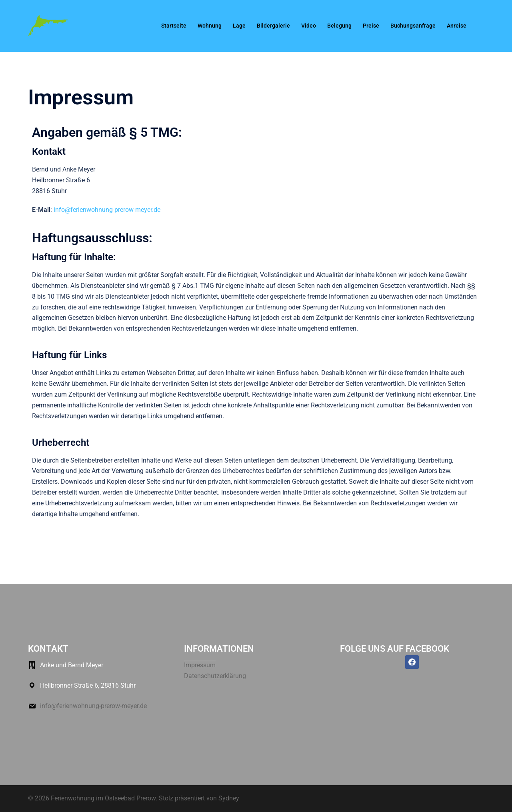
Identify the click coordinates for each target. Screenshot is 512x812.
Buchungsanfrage (413, 26)
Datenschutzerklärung (215, 676)
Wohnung (210, 26)
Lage (239, 26)
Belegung (339, 26)
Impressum (200, 665)
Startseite (174, 26)
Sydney (229, 798)
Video (309, 26)
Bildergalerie (273, 26)
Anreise (457, 26)
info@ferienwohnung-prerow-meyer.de (107, 210)
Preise (371, 26)
